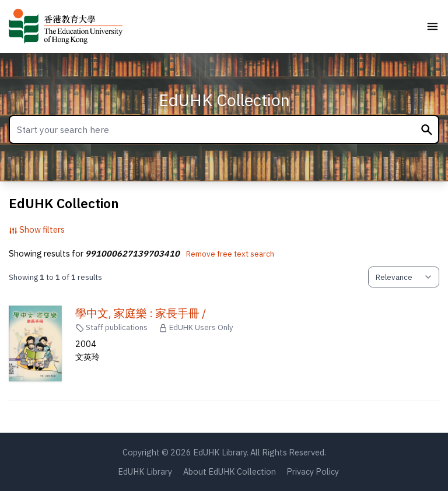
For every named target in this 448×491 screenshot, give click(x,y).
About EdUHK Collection (230, 471)
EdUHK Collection (224, 100)
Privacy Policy (313, 471)
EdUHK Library (145, 471)
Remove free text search (230, 254)
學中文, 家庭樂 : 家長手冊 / (141, 313)
